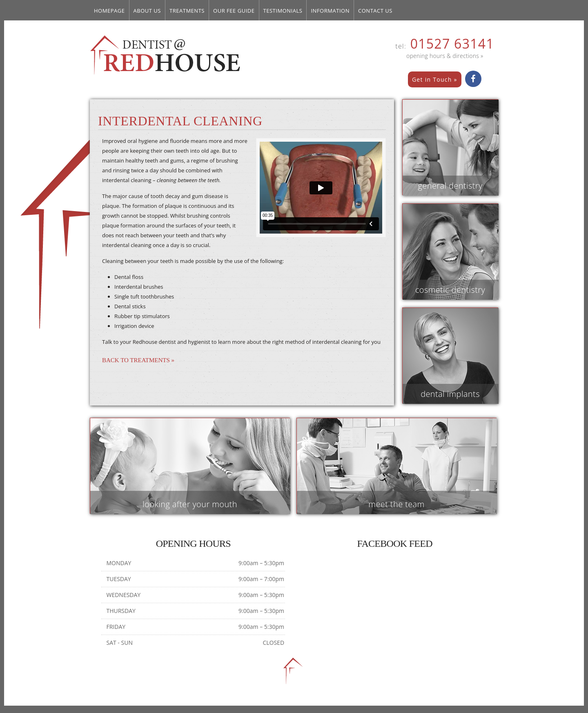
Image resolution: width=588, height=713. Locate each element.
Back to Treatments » (138, 360)
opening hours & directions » (445, 56)
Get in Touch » (435, 79)
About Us (147, 11)
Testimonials (283, 11)
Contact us (375, 11)
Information (330, 11)
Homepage (109, 11)
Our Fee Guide (234, 11)
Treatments (187, 11)
